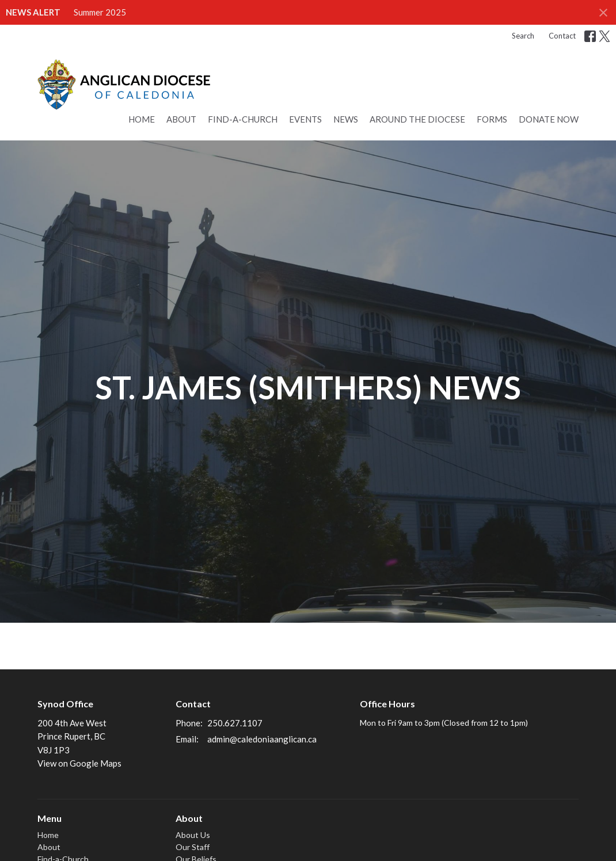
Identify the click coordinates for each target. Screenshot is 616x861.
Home (142, 119)
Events (305, 119)
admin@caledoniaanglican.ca (262, 739)
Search (523, 36)
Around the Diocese (417, 119)
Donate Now (549, 119)
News (346, 119)
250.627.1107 (235, 723)
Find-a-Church (243, 119)
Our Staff (193, 847)
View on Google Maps (79, 763)
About (181, 119)
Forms (492, 119)
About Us (193, 835)
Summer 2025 (100, 12)
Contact (562, 36)
